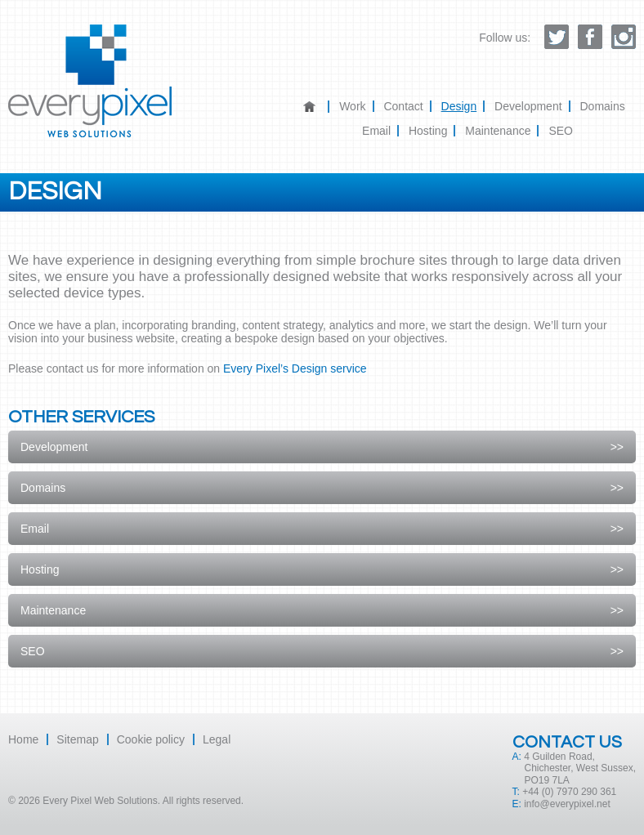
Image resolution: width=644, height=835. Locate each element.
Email (376, 131)
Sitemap (77, 739)
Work (352, 106)
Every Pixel (90, 81)
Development (528, 106)
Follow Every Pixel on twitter (557, 37)
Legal (217, 739)
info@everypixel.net (567, 804)
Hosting (428, 131)
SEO (561, 131)
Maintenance (498, 131)
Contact (403, 106)
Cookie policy (151, 739)
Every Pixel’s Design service (295, 368)
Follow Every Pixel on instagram (624, 37)
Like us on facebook (590, 37)
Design (459, 106)
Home (316, 107)
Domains (602, 106)
